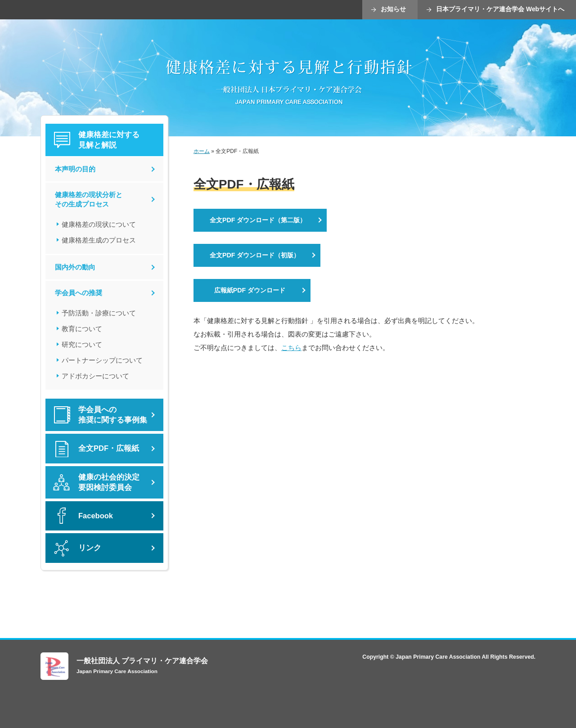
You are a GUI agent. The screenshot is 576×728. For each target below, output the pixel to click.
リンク (90, 548)
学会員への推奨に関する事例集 (113, 415)
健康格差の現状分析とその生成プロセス (89, 200)
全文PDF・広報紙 (109, 448)
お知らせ (393, 9)
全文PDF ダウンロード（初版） (255, 255)
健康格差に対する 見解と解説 (109, 140)
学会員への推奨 (79, 293)
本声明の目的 (75, 169)
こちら (291, 348)
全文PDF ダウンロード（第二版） (258, 220)
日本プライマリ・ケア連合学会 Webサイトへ (500, 9)
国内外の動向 (75, 267)
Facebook (96, 516)
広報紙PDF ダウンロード (250, 290)
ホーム (202, 151)
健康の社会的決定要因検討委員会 (109, 482)
